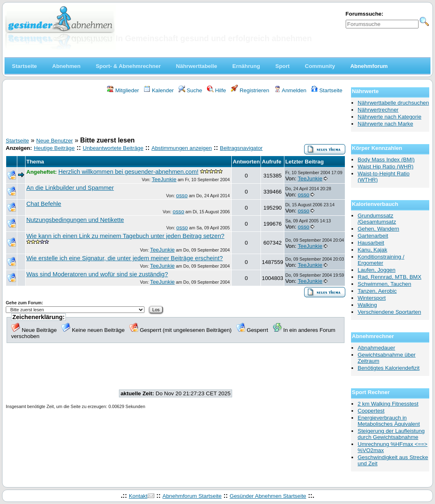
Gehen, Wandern (378, 229)
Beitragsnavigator (241, 148)
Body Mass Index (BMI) (386, 160)
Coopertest (371, 411)
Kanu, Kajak (372, 250)
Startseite (327, 90)
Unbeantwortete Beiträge (113, 148)
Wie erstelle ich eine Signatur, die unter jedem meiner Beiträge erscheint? (124, 258)
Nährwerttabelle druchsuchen (393, 103)
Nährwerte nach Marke (385, 124)
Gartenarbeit (373, 236)
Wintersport (372, 298)
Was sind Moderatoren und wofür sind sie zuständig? (97, 274)
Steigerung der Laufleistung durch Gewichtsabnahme (391, 434)
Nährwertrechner (378, 110)
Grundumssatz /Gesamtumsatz (377, 219)
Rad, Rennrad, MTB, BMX (390, 277)
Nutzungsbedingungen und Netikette (75, 220)
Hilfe (216, 90)
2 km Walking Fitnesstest (388, 404)
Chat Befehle (44, 204)
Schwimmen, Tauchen (384, 284)
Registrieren (250, 90)
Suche (191, 90)
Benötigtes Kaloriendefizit (388, 368)
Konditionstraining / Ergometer (381, 260)
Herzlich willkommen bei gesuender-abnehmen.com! (129, 172)
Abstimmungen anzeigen (182, 148)
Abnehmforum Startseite (192, 496)
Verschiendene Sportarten (389, 312)
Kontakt (138, 496)
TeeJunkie (164, 179)
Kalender (159, 90)
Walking (367, 305)
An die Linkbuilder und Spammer (70, 188)
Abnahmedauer (376, 348)
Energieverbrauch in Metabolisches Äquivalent (389, 421)
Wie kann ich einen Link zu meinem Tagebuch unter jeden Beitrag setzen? (125, 236)
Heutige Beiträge (54, 148)
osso (182, 195)
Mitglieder (123, 90)
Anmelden (290, 90)
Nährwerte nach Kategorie (390, 117)
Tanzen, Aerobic (377, 291)
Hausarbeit (371, 243)
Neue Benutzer (55, 141)
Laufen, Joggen (377, 270)
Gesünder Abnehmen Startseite (268, 496)
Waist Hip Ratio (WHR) (386, 167)
